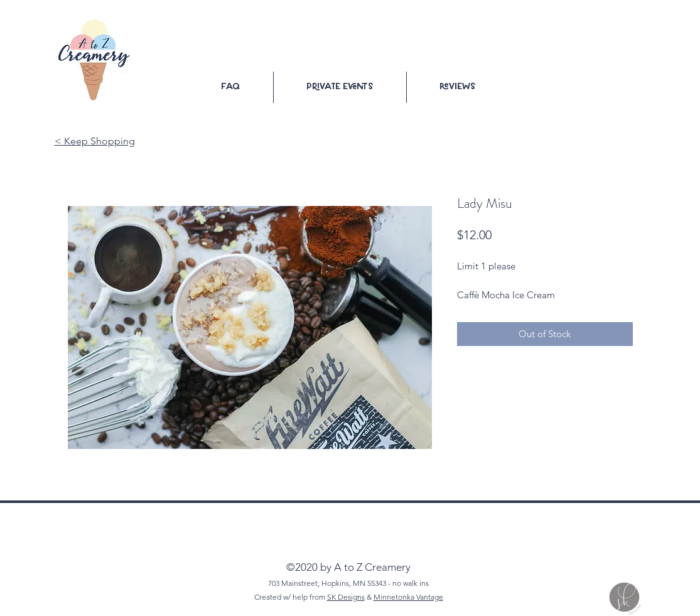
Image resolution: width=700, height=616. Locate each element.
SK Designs (346, 597)
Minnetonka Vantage (408, 597)
